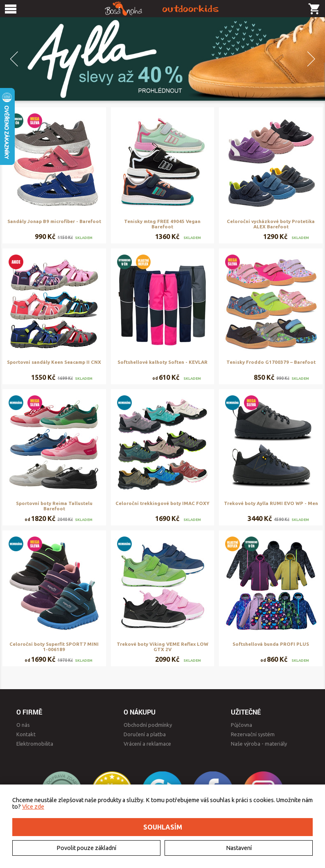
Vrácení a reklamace (147, 744)
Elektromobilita (35, 744)
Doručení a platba (145, 734)
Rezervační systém (253, 734)
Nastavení (239, 848)
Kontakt (26, 734)
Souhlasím (163, 827)
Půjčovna (241, 725)
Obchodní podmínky (148, 725)
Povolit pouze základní (86, 848)
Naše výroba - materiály (259, 744)
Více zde (33, 807)
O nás (23, 725)
